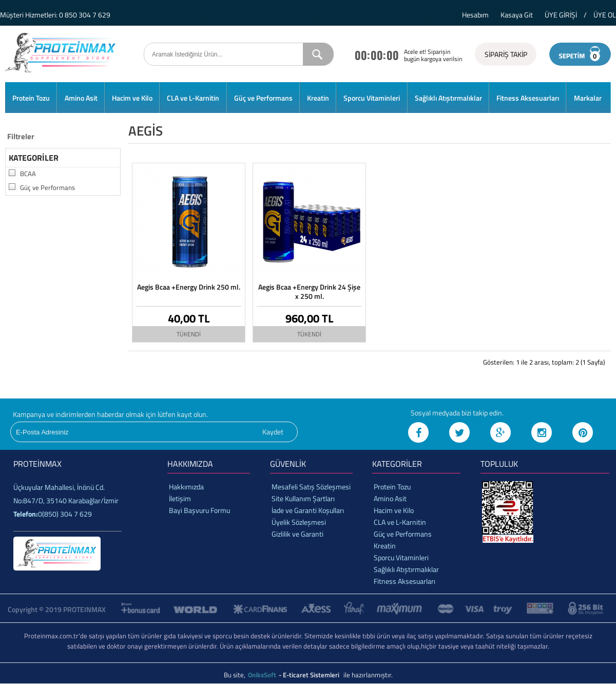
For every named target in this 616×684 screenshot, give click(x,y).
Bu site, (235, 675)
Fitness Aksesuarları (528, 98)
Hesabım (475, 15)
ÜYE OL (605, 15)
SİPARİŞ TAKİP (506, 54)
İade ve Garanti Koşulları (308, 510)
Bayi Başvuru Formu (199, 510)
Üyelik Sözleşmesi (299, 522)
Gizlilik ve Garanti (297, 534)
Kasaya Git (517, 15)
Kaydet (273, 432)
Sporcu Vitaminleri (372, 98)
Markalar (588, 98)
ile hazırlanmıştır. (368, 675)
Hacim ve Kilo (132, 98)
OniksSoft (263, 675)
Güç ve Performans (263, 98)
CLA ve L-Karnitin (193, 98)
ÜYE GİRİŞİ (561, 15)
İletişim (180, 498)
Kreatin (318, 98)
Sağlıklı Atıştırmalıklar (448, 98)
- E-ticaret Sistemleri (311, 675)
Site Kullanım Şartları (303, 498)
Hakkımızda (186, 487)
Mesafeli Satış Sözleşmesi (311, 487)
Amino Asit (81, 98)
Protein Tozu (31, 98)
